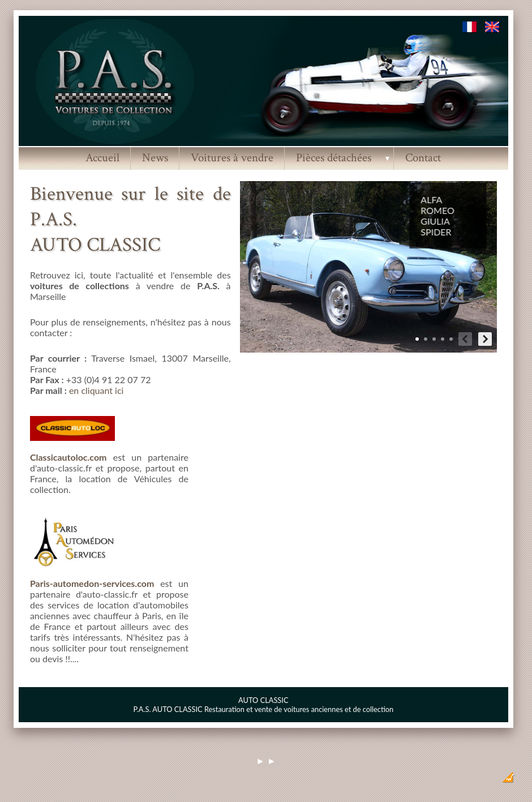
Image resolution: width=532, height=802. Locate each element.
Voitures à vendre (232, 158)
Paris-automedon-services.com (92, 583)
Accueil (102, 158)
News (155, 158)
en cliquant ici (96, 390)
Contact (423, 158)
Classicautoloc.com (68, 457)
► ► (266, 761)
